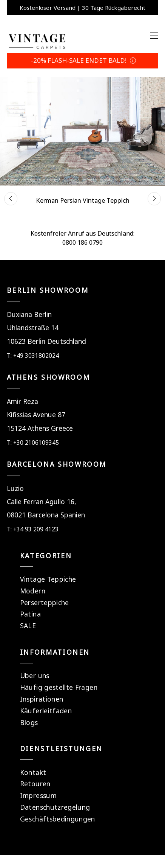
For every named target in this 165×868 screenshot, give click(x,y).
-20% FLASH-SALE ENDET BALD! (82, 60)
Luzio (15, 488)
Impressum (38, 795)
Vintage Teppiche (48, 579)
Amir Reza (22, 401)
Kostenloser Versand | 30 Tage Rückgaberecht (82, 8)
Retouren (35, 784)
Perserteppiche (45, 602)
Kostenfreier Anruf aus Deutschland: (82, 233)
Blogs (29, 722)
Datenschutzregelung (55, 807)
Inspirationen (42, 699)
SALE (28, 626)
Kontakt (33, 772)
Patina (30, 614)
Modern (33, 591)
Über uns (35, 675)
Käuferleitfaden (46, 711)
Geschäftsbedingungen (58, 819)
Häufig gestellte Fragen (59, 687)
